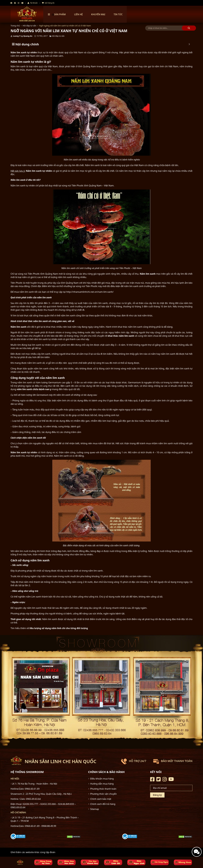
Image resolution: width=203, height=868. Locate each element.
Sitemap (95, 809)
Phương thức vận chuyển (103, 794)
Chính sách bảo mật (101, 799)
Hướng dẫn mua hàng (102, 784)
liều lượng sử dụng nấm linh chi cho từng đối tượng (59, 628)
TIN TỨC (118, 14)
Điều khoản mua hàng (102, 779)
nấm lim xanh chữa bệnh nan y (34, 389)
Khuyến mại (98, 14)
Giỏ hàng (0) (48, 3)
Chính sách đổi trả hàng (103, 804)
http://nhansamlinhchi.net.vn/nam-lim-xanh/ (90, 292)
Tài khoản (33, 3)
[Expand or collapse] (189, 44)
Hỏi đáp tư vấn (30, 26)
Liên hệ (78, 14)
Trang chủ (15, 26)
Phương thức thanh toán (103, 789)
